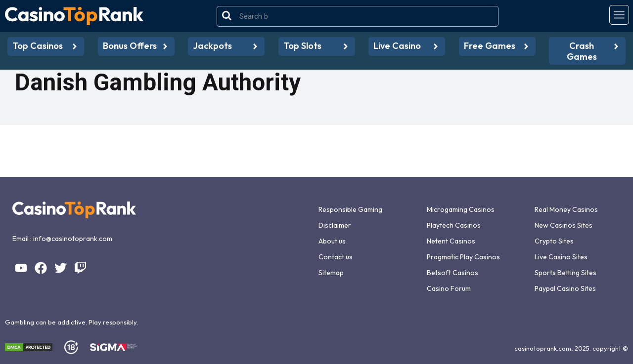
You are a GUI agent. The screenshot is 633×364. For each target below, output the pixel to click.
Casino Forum (449, 288)
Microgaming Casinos (461, 209)
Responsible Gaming (350, 209)
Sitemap (331, 273)
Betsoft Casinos (452, 273)
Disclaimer (335, 225)
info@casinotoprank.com (73, 239)
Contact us (336, 257)
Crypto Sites (554, 241)
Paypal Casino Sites (565, 288)
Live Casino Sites (561, 257)
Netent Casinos (451, 241)
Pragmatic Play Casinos (463, 257)
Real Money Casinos (566, 209)
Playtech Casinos (454, 225)
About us (332, 241)
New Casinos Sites (564, 225)
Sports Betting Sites (565, 273)
